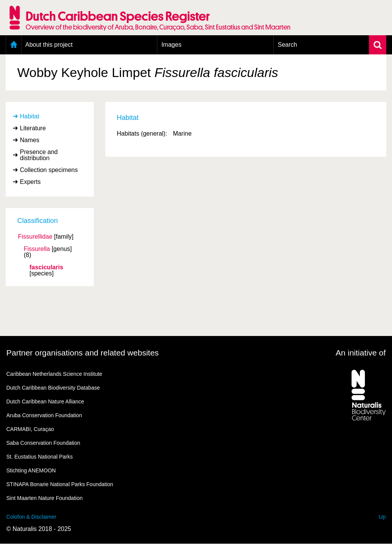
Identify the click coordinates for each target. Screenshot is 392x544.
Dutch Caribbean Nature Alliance (45, 401)
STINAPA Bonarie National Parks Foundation (60, 484)
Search (287, 45)
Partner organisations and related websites (83, 353)
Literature (33, 128)
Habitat (30, 116)
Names (30, 140)
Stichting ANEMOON (31, 470)
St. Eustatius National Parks (40, 457)
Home (14, 45)
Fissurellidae (35, 237)
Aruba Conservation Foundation (44, 415)
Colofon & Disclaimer (32, 517)
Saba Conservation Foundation (43, 443)
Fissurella (37, 249)
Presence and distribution (39, 155)
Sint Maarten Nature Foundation (45, 498)
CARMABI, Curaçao (30, 429)
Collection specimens (49, 170)
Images (171, 45)
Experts (30, 182)
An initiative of (361, 353)
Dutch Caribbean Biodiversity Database (53, 388)
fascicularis (46, 267)
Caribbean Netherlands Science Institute (55, 374)
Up (382, 517)
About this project (49, 45)
